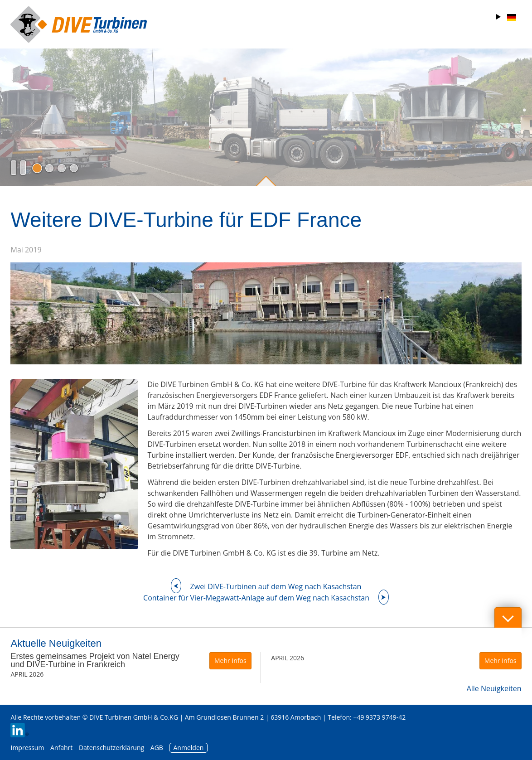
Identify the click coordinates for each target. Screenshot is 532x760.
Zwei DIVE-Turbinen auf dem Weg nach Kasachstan (276, 586)
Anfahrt (61, 748)
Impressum (27, 748)
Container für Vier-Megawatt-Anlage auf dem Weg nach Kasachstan (256, 598)
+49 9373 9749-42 (379, 717)
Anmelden (189, 748)
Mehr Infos (230, 661)
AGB (157, 748)
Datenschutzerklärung (112, 748)
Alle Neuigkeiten (494, 688)
